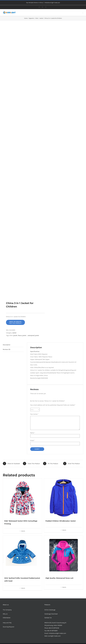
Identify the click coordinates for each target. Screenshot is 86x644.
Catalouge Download (51, 614)
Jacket (14, 333)
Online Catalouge (50, 610)
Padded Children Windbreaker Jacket (61, 521)
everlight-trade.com (54, 636)
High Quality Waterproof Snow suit (59, 578)
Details (23, 531)
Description (7, 345)
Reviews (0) (7, 349)
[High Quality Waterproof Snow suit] (64, 555)
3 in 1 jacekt (13, 335)
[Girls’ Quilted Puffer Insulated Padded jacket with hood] (22, 555)
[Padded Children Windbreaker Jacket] (64, 498)
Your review (34, 414)
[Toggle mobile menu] (83, 13)
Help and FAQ (7, 623)
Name (33, 433)
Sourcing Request (9, 627)
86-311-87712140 (54, 628)
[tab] (13, 345)
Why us (5, 614)
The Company (7, 610)
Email (32, 440)
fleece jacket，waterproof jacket (28, 335)
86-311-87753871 (52, 631)
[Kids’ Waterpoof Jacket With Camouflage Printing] (22, 498)
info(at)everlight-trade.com (52, 3)
